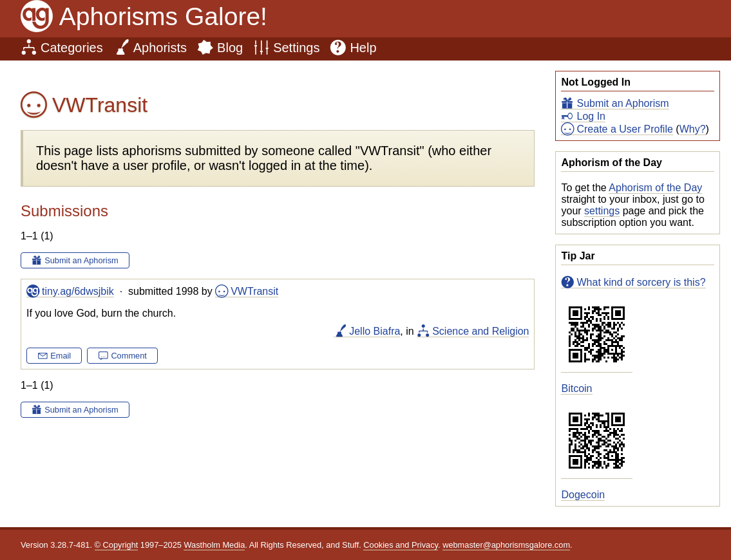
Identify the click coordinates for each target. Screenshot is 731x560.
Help (363, 48)
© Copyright (117, 545)
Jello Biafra (375, 331)
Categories (72, 48)
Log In (591, 116)
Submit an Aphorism (622, 103)
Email (61, 356)
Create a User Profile (624, 129)
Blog (230, 48)
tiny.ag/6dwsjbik (78, 291)
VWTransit (254, 291)
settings (602, 211)
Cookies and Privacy (401, 545)
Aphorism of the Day (655, 188)
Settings (296, 48)
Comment (128, 356)
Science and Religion (480, 331)
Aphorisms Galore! (163, 16)
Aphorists (160, 48)
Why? (693, 129)
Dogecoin (583, 495)
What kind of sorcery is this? (641, 282)
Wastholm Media (214, 545)
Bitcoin (576, 388)
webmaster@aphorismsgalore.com (506, 545)
